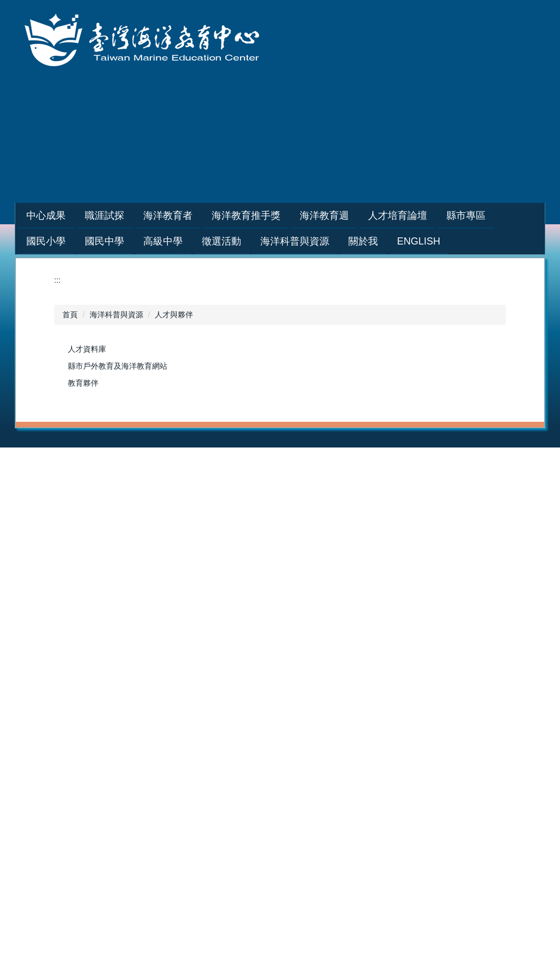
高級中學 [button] (163, 241)
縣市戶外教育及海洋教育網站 (118, 366)
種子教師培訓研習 (178, 502)
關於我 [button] (363, 241)
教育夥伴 (83, 383)
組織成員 (369, 782)
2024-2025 (372, 467)
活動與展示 (270, 782)
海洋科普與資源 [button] (295, 241)
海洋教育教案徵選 (178, 770)
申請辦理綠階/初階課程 (290, 479)
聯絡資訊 (369, 816)
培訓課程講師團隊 (281, 490)
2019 (362, 525)
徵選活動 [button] (221, 241)
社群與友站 (270, 793)
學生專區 (163, 467)
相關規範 (369, 793)
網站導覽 (368, 156)
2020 (362, 513)
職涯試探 (163, 456)
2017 (465, 559)
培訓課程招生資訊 (281, 467)
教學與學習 (270, 747)
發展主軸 (369, 770)
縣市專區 (163, 615)
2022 (362, 490)
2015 (465, 582)
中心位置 (369, 805)
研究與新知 (270, 759)
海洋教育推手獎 (380, 456)
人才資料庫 (87, 349)
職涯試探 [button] (132, 216)
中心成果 (60, 456)
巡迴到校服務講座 (178, 513)
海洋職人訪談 (171, 490)
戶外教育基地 (273, 650)
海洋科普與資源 (116, 315)
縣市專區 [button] (493, 216)
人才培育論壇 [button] (425, 216)
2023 (362, 479)
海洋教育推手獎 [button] (273, 216)
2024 (465, 479)
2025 (465, 467)
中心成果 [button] (73, 216)
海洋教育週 (475, 456)
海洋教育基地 (273, 638)
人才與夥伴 (174, 315)
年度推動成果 (68, 467)
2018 (465, 548)
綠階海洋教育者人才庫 (289, 502)
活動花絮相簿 (68, 479)
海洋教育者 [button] (195, 216)
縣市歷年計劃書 (174, 650)
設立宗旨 (369, 747)
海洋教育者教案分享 (285, 525)
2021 (362, 502)
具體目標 (369, 759)
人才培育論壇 (68, 615)
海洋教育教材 (273, 627)
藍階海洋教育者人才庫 (289, 513)
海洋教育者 (270, 456)
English (419, 241)
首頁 (70, 315)
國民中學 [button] (104, 241)
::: (30, 216)
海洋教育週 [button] (352, 216)
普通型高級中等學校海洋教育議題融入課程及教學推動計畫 (494, 661)
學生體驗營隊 (171, 525)
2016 (465, 571)
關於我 (365, 736)
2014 (53, 753)
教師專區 (163, 479)
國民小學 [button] (46, 241)
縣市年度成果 (171, 661)
